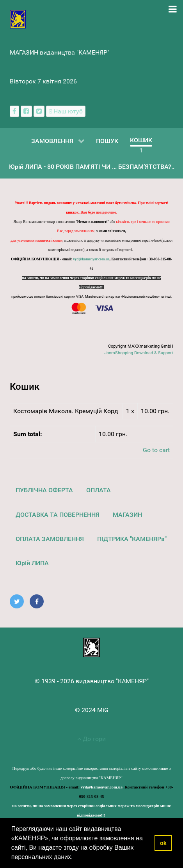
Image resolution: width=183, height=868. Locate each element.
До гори (91, 739)
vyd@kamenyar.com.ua (91, 259)
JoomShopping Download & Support (139, 353)
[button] (76, 858)
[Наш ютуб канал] (66, 111)
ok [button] (163, 843)
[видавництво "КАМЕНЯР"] (18, 19)
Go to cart (156, 450)
